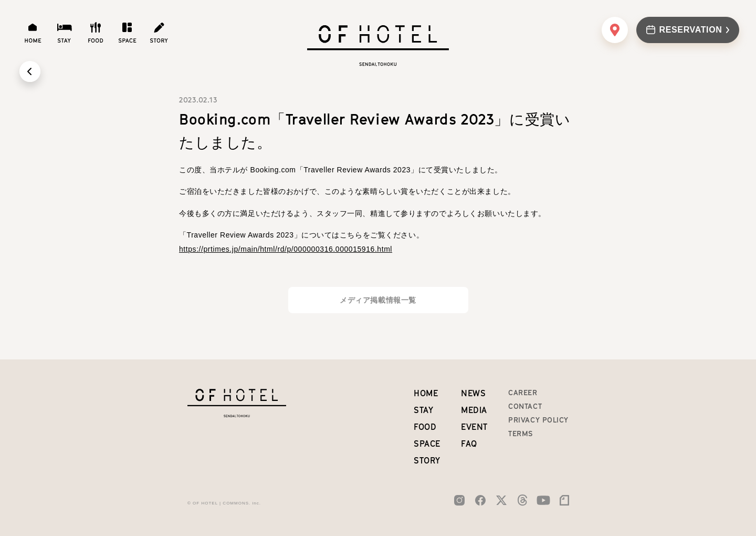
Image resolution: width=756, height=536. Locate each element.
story (427, 460)
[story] (159, 33)
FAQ (469, 444)
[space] (127, 33)
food (425, 427)
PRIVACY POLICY (538, 420)
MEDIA (474, 410)
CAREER (523, 393)
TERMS (521, 434)
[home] (33, 33)
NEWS (473, 393)
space (427, 444)
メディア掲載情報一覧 (378, 300)
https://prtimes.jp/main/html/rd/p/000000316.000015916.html (286, 249)
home (426, 393)
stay (423, 410)
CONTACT (525, 406)
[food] (96, 33)
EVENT (474, 427)
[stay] (64, 33)
